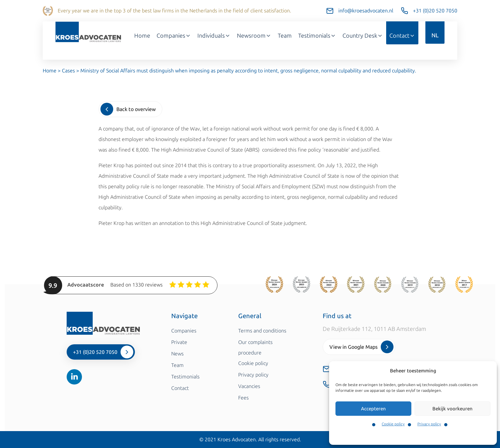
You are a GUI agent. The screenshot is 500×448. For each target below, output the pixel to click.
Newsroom (254, 36)
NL (435, 35)
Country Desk (363, 36)
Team (285, 36)
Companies (174, 36)
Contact (402, 36)
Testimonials (317, 36)
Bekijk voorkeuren (452, 409)
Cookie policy (393, 424)
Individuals (214, 36)
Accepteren (373, 409)
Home (142, 36)
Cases (68, 71)
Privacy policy (429, 424)
